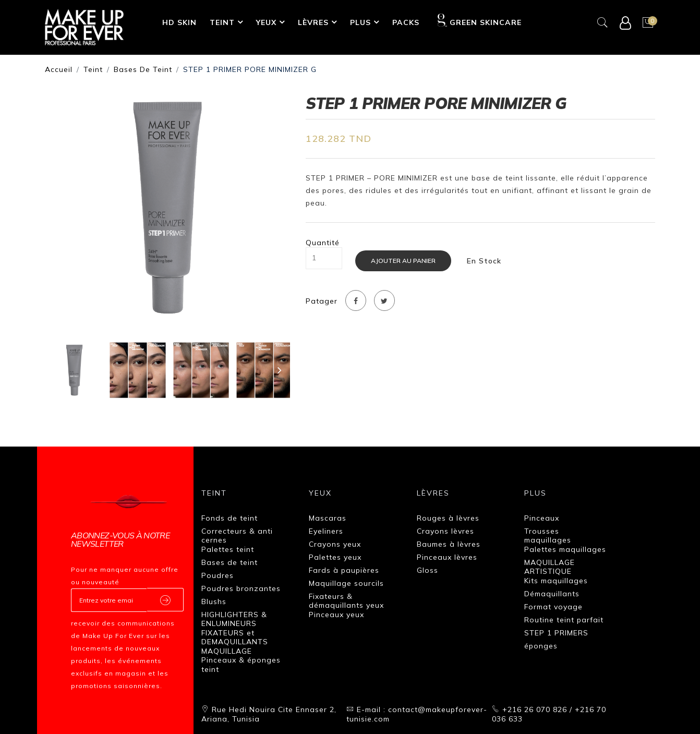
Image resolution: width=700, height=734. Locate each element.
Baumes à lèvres (449, 544)
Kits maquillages (556, 581)
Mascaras (328, 518)
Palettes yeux (335, 557)
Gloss (427, 570)
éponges (541, 646)
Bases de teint (143, 69)
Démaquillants (552, 594)
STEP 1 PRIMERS (556, 633)
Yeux (266, 22)
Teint (222, 22)
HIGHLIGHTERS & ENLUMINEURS (234, 619)
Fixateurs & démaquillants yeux (346, 601)
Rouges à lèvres (448, 518)
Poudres (218, 575)
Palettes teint (228, 549)
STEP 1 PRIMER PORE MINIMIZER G (250, 69)
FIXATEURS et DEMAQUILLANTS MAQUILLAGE (235, 642)
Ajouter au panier (403, 261)
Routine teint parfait (564, 620)
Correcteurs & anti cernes (237, 536)
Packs (406, 22)
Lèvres (313, 22)
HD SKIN (179, 22)
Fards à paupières (344, 570)
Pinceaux (542, 518)
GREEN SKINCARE (480, 20)
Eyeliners (326, 531)
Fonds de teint (230, 518)
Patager (322, 301)
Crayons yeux (335, 544)
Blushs (214, 601)
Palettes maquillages (565, 549)
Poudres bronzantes (241, 588)
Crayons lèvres (445, 531)
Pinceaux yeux (336, 615)
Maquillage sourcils (346, 583)
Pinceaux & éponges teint (241, 665)
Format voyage (553, 607)
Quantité (323, 243)
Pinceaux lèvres (447, 557)
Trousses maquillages (548, 536)
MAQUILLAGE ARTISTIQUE (550, 567)
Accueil (59, 69)
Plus (360, 22)
